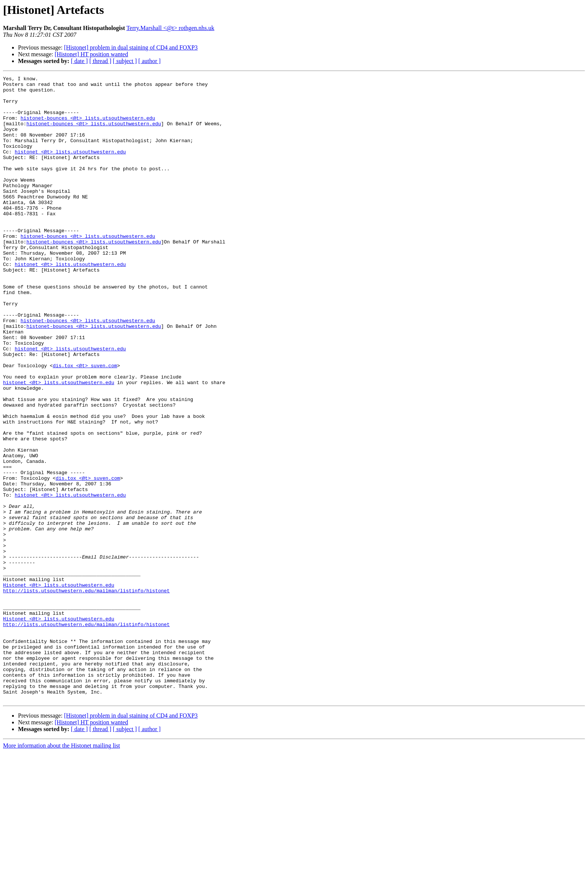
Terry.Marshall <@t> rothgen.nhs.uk (170, 28)
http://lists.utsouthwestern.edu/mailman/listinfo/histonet (86, 694)
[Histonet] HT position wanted (91, 54)
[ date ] (79, 61)
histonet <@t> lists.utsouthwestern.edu (70, 167)
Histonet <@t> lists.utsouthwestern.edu (58, 687)
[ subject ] (125, 61)
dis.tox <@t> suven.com (85, 424)
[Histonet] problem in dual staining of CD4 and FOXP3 (131, 47)
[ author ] (150, 61)
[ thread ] (100, 61)
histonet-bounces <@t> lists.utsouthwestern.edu (88, 127)
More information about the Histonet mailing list (61, 870)
